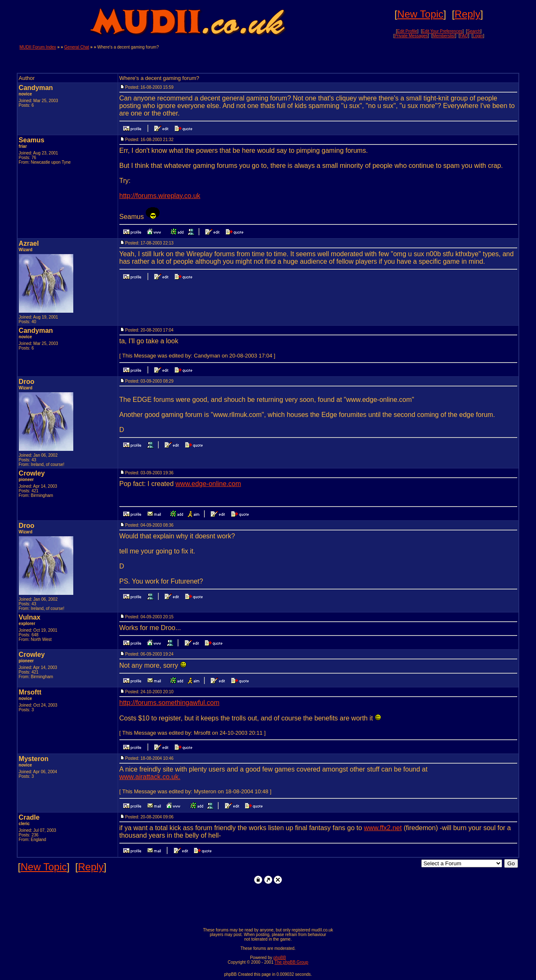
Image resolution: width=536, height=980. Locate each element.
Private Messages (411, 36)
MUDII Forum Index (38, 47)
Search (474, 31)
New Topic (420, 14)
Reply (468, 14)
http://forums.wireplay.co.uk (160, 196)
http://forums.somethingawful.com (169, 703)
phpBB (280, 958)
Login (478, 36)
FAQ (464, 36)
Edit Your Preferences (442, 31)
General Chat (76, 47)
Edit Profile (407, 31)
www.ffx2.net (383, 828)
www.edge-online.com (208, 484)
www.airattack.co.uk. (150, 777)
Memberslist (444, 36)
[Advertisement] (418, 57)
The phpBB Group (292, 962)
